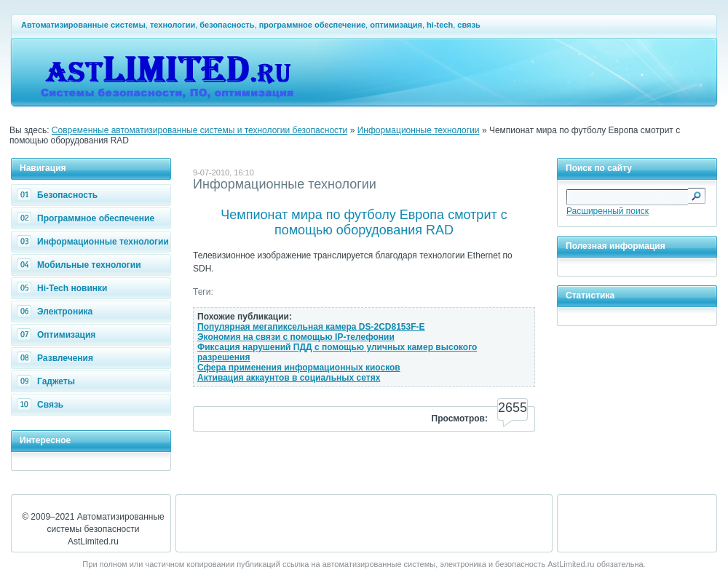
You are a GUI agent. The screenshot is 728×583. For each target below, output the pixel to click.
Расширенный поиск (608, 211)
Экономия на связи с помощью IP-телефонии (296, 337)
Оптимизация (58, 335)
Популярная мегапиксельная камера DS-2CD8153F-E (311, 327)
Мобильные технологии (81, 265)
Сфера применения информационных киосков (299, 368)
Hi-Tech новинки (64, 288)
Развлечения (57, 358)
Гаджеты (48, 381)
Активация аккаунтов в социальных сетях (289, 378)
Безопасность (59, 195)
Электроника (56, 312)
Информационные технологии (419, 130)
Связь (42, 405)
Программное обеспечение (87, 218)
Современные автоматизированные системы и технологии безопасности (200, 130)
